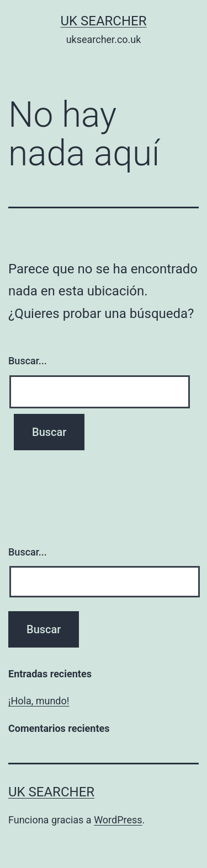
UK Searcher (103, 21)
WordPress (118, 820)
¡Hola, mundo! (39, 701)
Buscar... (28, 361)
